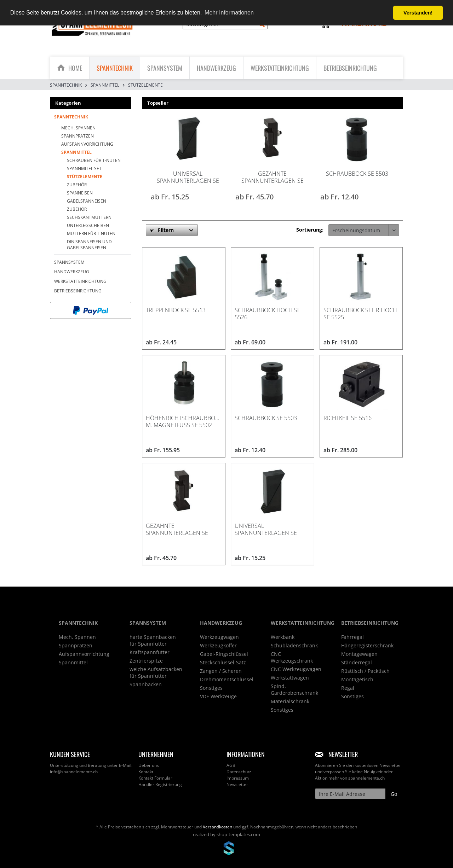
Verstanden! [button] (418, 13)
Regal (348, 688)
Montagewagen (359, 654)
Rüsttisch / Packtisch (365, 671)
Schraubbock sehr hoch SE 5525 (360, 314)
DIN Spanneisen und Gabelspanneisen (89, 245)
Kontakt (146, 772)
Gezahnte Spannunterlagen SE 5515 (273, 177)
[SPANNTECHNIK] (115, 68)
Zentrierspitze (146, 661)
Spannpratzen (78, 136)
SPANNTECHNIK (71, 117)
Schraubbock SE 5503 (357, 174)
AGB (231, 765)
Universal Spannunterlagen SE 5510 (188, 177)
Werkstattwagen (290, 678)
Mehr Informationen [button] (229, 13)
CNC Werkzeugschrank (292, 657)
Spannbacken (146, 684)
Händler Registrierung (160, 784)
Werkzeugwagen (219, 637)
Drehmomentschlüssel (227, 679)
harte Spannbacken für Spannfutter (153, 640)
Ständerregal (357, 662)
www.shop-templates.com (226, 849)
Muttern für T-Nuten (91, 234)
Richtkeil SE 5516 (348, 418)
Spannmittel (76, 152)
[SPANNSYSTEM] (165, 68)
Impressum (238, 778)
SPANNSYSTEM (69, 262)
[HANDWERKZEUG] (216, 68)
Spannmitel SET (84, 168)
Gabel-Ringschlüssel (224, 654)
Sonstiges (211, 688)
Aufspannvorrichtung (87, 144)
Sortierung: (310, 230)
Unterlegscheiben (88, 225)
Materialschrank (290, 701)
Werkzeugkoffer (218, 645)
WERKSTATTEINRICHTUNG (80, 281)
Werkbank (283, 637)
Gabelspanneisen (87, 201)
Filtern (162, 230)
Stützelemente (85, 177)
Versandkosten (217, 827)
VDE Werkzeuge (218, 696)
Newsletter (237, 784)
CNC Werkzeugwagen (296, 669)
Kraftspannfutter (150, 652)
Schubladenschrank (294, 645)
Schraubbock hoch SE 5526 (268, 314)
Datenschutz (239, 772)
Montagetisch (357, 679)
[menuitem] (225, 27)
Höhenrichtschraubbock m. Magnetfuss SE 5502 (184, 421)
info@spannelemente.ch (74, 772)
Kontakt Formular (155, 778)
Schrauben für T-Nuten (94, 160)
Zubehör (77, 185)
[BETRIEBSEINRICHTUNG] (350, 68)
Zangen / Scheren (221, 671)
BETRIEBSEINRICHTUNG (78, 291)
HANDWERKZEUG (72, 272)
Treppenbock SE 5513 (176, 310)
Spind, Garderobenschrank (294, 689)
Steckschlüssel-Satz (223, 662)
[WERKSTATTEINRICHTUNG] (280, 68)
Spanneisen (80, 193)
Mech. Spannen (78, 128)
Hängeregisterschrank (367, 645)
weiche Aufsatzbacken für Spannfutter (156, 672)
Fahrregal (352, 637)
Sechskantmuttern (89, 217)
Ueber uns (149, 765)
